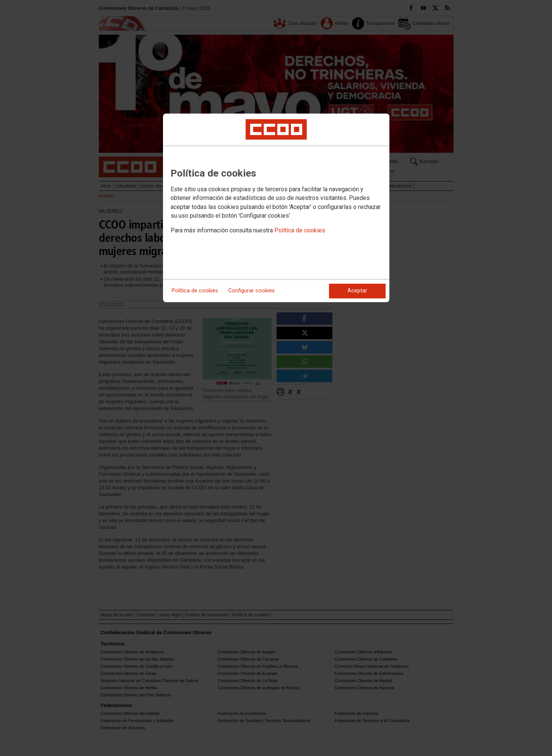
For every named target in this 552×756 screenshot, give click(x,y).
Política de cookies (300, 230)
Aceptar (357, 291)
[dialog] (276, 208)
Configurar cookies (251, 291)
